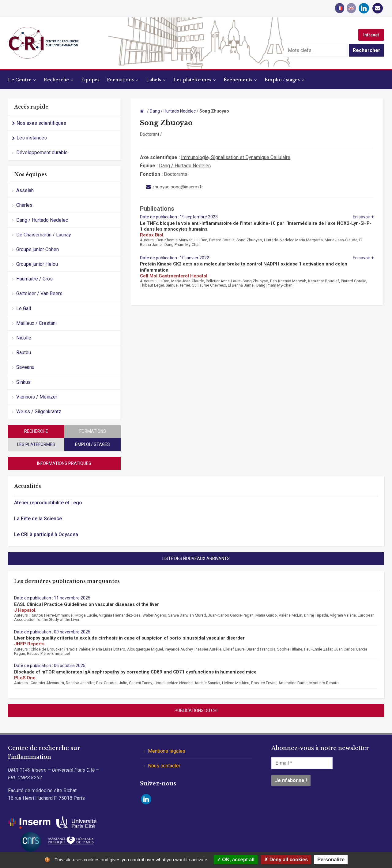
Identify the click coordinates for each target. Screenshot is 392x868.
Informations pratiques (64, 463)
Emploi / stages (282, 80)
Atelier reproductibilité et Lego (48, 503)
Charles (24, 205)
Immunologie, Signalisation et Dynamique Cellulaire (236, 157)
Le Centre (20, 80)
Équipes (90, 80)
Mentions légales (167, 751)
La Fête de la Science (38, 519)
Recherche (56, 80)
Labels (154, 80)
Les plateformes (192, 80)
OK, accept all (236, 860)
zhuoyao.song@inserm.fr (178, 187)
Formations (120, 80)
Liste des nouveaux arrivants (196, 558)
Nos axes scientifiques (41, 123)
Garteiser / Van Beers (39, 293)
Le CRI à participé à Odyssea (46, 534)
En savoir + (363, 217)
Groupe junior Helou (37, 264)
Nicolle (24, 338)
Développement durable (42, 152)
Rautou (24, 352)
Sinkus (23, 382)
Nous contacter (164, 766)
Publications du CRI (196, 710)
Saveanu (25, 367)
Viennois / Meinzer (37, 397)
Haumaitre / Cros (34, 279)
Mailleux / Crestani (36, 323)
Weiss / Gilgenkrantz (39, 412)
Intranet (371, 35)
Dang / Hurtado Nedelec (42, 220)
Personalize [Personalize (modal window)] (331, 860)
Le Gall (24, 308)
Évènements (238, 80)
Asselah (25, 190)
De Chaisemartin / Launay (44, 235)
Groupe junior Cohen (38, 249)
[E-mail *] (302, 763)
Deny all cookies (286, 860)
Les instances (32, 138)
